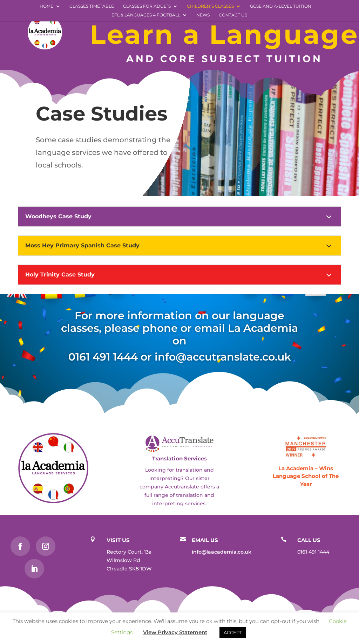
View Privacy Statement (175, 632)
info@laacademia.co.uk (222, 552)
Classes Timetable (92, 6)
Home (46, 6)
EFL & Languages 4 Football (146, 15)
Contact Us (233, 15)
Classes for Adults (147, 6)
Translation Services (179, 458)
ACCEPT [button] (233, 632)
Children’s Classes (210, 6)
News (203, 15)
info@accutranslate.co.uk (223, 357)
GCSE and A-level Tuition (281, 6)
